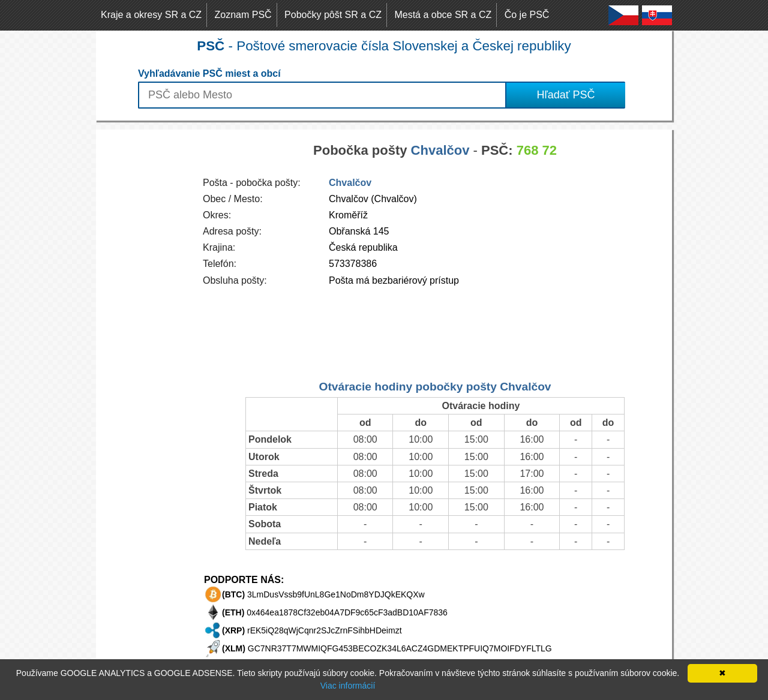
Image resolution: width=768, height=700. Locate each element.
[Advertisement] (144, 310)
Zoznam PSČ (243, 15)
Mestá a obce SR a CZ (443, 15)
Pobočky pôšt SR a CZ (333, 15)
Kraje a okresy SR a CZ (151, 15)
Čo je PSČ (527, 15)
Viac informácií (348, 686)
